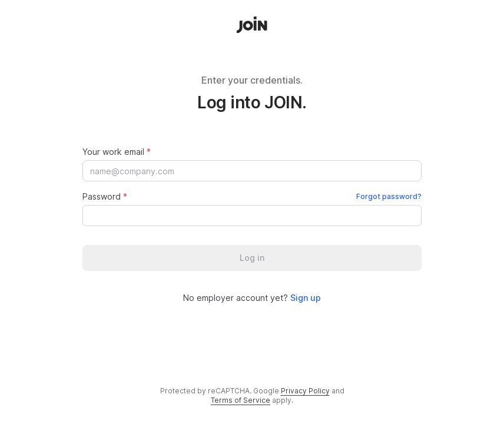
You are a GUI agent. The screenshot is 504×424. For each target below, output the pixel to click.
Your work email (117, 152)
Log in (252, 258)
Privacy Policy (305, 391)
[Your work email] (252, 171)
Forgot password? (389, 196)
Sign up (306, 298)
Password (252, 196)
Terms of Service (241, 400)
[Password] (245, 216)
